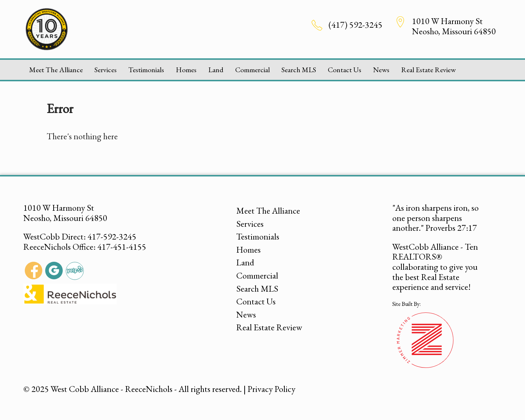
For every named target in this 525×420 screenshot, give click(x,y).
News (381, 70)
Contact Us (345, 70)
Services (106, 70)
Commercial (252, 70)
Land (216, 70)
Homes (186, 70)
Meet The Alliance (56, 70)
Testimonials (146, 70)
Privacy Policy (271, 389)
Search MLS (299, 70)
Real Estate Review (428, 70)
